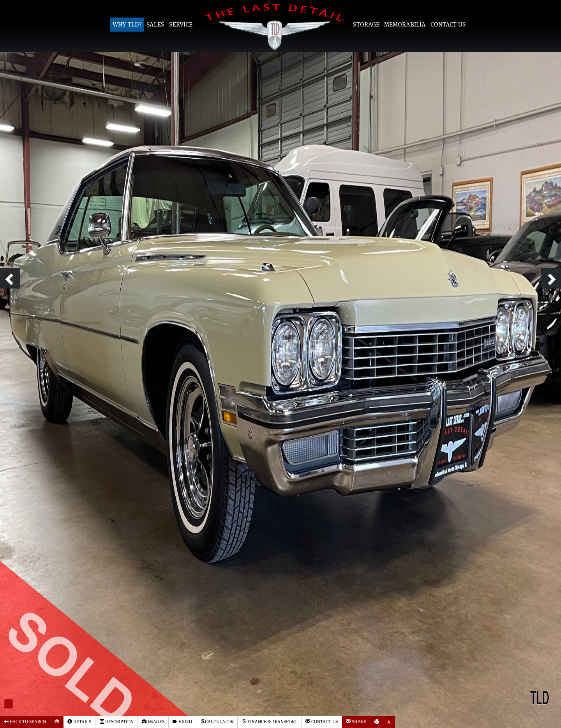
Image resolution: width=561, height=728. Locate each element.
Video (182, 722)
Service (181, 25)
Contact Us (448, 25)
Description (116, 722)
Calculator (217, 722)
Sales (155, 25)
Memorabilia (405, 25)
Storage (366, 25)
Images (153, 722)
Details (79, 722)
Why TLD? (127, 25)
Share (356, 722)
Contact (322, 722)
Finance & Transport (269, 722)
